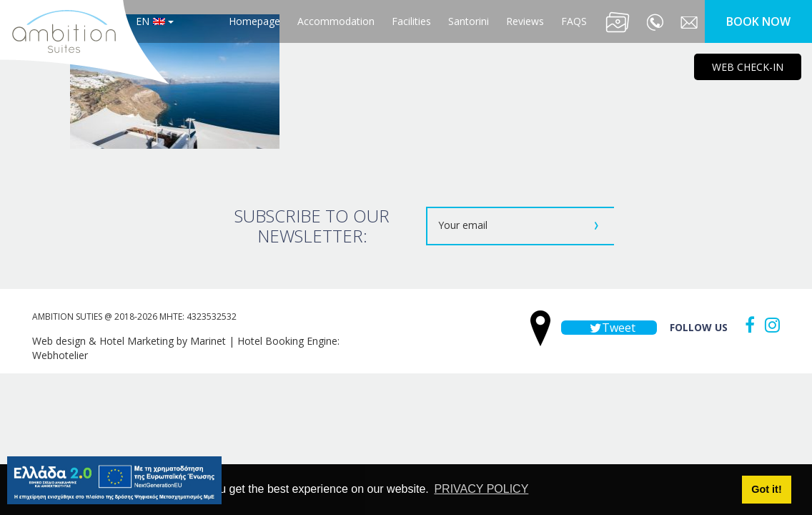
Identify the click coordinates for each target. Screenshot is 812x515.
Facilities (411, 21)
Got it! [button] (766, 489)
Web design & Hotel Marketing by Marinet (129, 341)
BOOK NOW (758, 21)
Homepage (254, 21)
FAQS (574, 21)
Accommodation (336, 21)
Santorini (469, 21)
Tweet (609, 328)
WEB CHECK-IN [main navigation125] (748, 67)
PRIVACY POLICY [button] (481, 489)
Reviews (525, 21)
